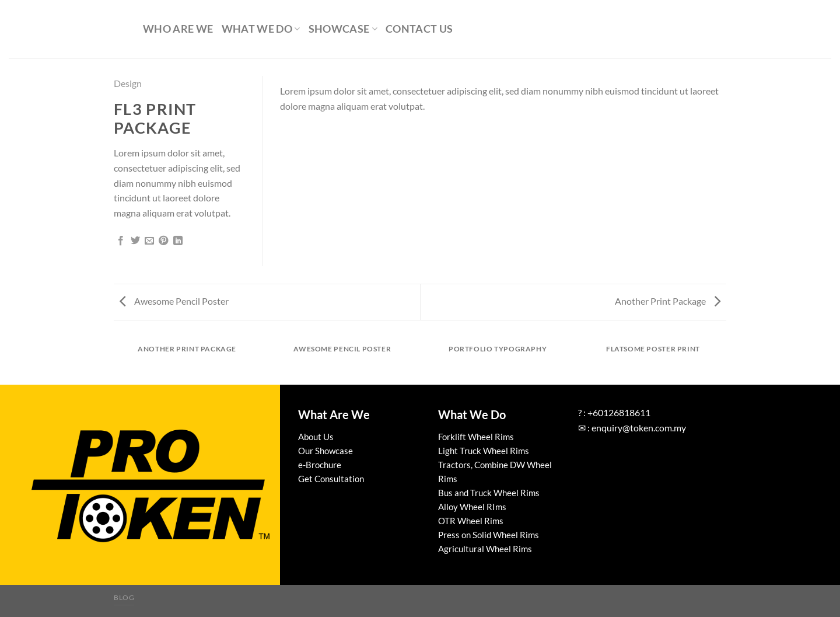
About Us (316, 437)
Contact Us (419, 29)
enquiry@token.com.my (639, 428)
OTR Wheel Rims (471, 521)
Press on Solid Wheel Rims (489, 535)
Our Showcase (325, 451)
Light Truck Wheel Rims (484, 451)
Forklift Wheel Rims (476, 437)
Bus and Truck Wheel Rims (489, 493)
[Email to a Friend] (149, 241)
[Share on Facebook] (121, 241)
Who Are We (178, 29)
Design (128, 83)
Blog (124, 597)
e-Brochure (320, 465)
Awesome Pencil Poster (174, 301)
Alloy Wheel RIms (472, 507)
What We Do (261, 29)
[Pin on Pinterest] (163, 241)
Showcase (343, 29)
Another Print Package (668, 301)
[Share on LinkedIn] (178, 241)
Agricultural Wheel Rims (485, 549)
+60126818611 (619, 412)
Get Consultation (331, 479)
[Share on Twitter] (135, 241)
